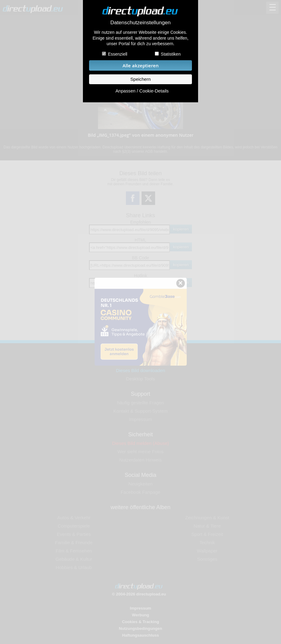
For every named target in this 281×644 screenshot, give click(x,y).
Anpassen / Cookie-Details (142, 91)
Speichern (140, 79)
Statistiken (171, 54)
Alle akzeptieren (141, 66)
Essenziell (117, 54)
